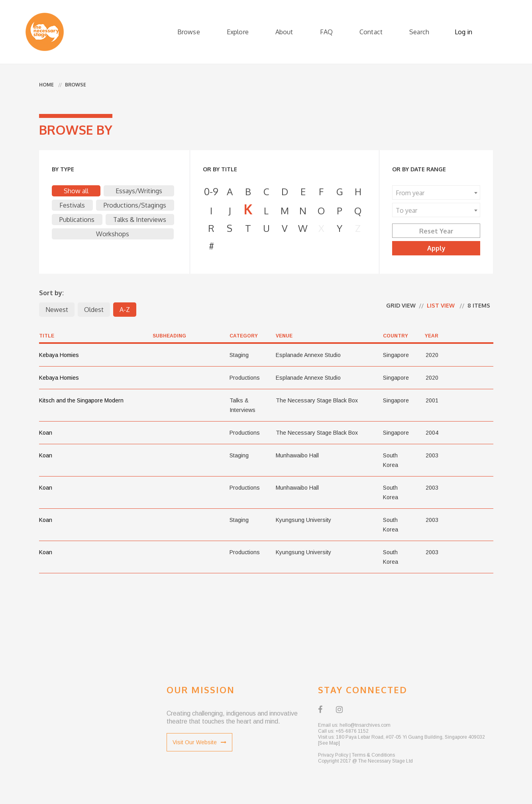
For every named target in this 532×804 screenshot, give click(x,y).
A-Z (125, 310)
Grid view (401, 305)
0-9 (211, 191)
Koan (46, 433)
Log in (463, 32)
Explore (238, 32)
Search (419, 32)
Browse (189, 32)
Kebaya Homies (59, 355)
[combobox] (436, 192)
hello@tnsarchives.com (365, 725)
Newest (57, 310)
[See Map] (329, 743)
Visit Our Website (199, 742)
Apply (436, 248)
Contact (371, 32)
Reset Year (436, 231)
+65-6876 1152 (352, 731)
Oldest (94, 310)
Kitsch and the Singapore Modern (81, 400)
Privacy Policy (333, 755)
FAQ (326, 32)
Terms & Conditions (373, 755)
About (284, 32)
